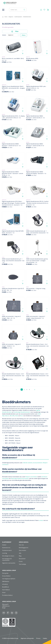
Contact (4, 545)
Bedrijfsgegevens (24, 548)
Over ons (21, 545)
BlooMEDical (6, 587)
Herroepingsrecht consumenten (7, 559)
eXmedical (5, 584)
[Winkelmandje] (47, 10)
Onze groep (5, 573)
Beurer (7, 416)
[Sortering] (13, 35)
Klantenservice (6, 548)
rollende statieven (28, 463)
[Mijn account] (40, 10)
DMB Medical (6, 581)
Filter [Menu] (15, 31)
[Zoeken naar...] (17, 10)
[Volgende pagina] (34, 390)
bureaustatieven (38, 463)
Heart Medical (6, 590)
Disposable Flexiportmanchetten (20, 479)
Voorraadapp (22, 564)
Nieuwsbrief (22, 559)
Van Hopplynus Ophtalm (9, 579)
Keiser (4, 593)
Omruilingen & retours (8, 556)
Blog (20, 556)
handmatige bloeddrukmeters (22, 412)
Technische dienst (7, 550)
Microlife (12, 416)
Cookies (45, 638)
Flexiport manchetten (31, 477)
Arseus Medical (6, 576)
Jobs (20, 553)
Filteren (24, 35)
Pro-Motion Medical (7, 595)
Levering (5, 553)
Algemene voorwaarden (9, 563)
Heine (17, 416)
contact (41, 520)
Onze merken (22, 550)
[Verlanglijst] (43, 10)
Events (21, 561)
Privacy (38, 638)
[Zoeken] (24, 10)
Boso (22, 416)
